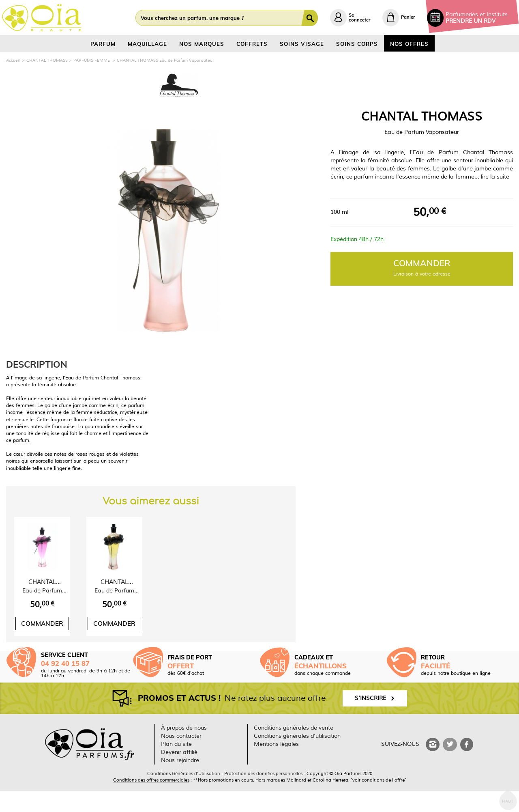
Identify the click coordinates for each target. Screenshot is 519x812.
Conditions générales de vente (294, 748)
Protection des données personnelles (263, 794)
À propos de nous (184, 748)
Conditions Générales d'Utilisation (184, 794)
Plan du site (176, 765)
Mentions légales (276, 765)
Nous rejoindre (180, 781)
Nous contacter (181, 757)
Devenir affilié (179, 773)
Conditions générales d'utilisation (297, 757)
